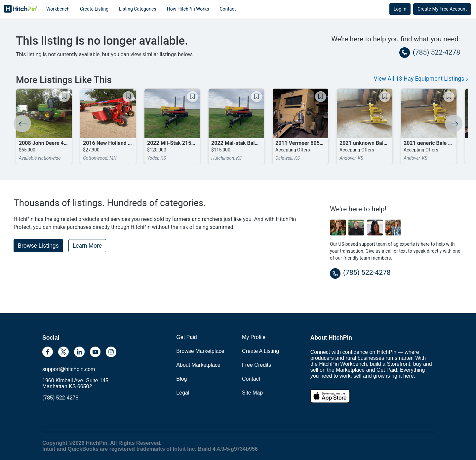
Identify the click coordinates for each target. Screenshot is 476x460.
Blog (181, 379)
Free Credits (257, 365)
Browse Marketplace (200, 351)
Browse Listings (38, 246)
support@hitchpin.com (69, 369)
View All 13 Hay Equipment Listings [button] (421, 79)
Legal (183, 393)
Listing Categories (138, 9)
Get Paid (186, 337)
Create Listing (94, 9)
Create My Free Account (442, 9)
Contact (228, 9)
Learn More (87, 246)
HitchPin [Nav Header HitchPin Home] (20, 9)
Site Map (252, 393)
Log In (400, 9)
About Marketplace (198, 365)
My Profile (254, 337)
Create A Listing (260, 351)
